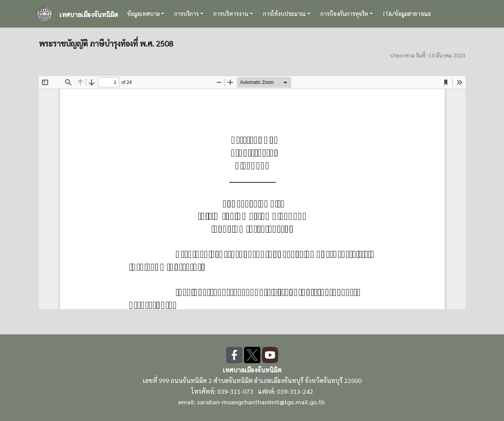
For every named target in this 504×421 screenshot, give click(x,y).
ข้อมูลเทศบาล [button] (144, 13)
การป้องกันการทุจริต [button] (344, 13)
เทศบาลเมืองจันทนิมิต (89, 15)
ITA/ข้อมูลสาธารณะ (407, 13)
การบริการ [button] (186, 13)
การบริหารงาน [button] (231, 13)
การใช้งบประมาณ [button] (284, 13)
